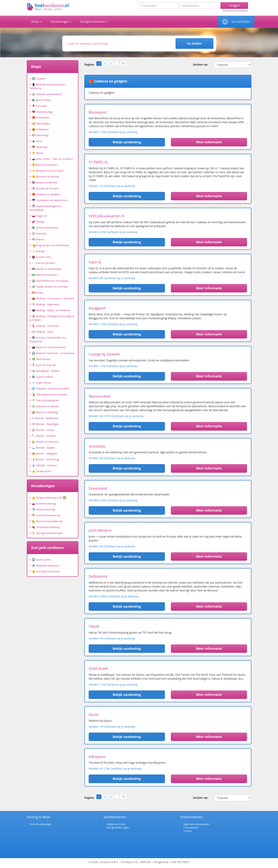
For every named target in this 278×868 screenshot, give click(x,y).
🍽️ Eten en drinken (44, 263)
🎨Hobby (38, 292)
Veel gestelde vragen (118, 828)
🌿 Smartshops (41, 359)
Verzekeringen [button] (61, 22)
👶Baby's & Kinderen (45, 165)
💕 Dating (38, 222)
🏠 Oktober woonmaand (47, 94)
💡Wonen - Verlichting (46, 459)
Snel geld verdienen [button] (94, 22)
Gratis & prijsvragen (41, 824)
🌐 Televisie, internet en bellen (51, 389)
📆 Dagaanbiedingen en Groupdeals (45, 208)
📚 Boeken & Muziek (45, 182)
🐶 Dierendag (40, 135)
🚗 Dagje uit (39, 216)
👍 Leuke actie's (42, 471)
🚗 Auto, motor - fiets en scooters (52, 159)
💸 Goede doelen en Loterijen (50, 287)
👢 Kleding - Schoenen (46, 326)
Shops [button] (36, 22)
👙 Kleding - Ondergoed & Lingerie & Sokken (52, 318)
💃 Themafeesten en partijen (50, 394)
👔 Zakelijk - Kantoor (45, 465)
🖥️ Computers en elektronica (50, 200)
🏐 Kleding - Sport (43, 332)
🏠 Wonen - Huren (43, 430)
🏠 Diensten (39, 233)
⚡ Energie (39, 251)
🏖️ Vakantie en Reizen (45, 406)
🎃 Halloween (40, 129)
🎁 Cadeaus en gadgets (46, 194)
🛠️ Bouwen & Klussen (45, 188)
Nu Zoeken (194, 43)
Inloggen (234, 5)
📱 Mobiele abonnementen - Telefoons (48, 86)
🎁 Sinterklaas (41, 118)
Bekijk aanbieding (127, 142)
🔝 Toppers (39, 79)
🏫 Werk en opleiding (45, 412)
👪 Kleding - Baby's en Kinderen (51, 310)
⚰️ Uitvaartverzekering (46, 527)
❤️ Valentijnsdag (42, 112)
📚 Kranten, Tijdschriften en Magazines (48, 339)
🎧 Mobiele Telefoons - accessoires (53, 353)
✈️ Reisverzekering (44, 509)
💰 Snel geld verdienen (46, 571)
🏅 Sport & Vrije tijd (44, 365)
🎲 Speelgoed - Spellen (46, 371)
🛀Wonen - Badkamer (45, 418)
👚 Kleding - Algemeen (46, 304)
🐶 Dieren (38, 239)
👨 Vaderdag (40, 147)
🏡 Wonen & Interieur (45, 442)
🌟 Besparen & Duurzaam (48, 171)
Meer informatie (209, 142)
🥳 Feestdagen (41, 123)
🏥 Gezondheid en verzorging (50, 281)
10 (123, 63)
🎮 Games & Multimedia (47, 269)
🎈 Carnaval (39, 106)
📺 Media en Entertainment (49, 347)
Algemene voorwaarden (197, 824)
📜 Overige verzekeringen (48, 533)
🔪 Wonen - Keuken (44, 436)
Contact (188, 831)
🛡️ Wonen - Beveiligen (46, 424)
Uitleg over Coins (116, 824)
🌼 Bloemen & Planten (46, 177)
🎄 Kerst (37, 141)
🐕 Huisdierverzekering (46, 515)
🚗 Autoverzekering (44, 503)
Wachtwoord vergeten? (236, 11)
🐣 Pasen (38, 153)
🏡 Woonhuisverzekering (47, 521)
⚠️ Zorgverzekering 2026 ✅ (49, 498)
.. (117, 63)
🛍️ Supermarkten (43, 377)
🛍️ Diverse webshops (45, 228)
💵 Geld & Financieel (45, 275)
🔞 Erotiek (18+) (42, 257)
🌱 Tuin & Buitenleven (46, 400)
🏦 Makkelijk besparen (46, 565)
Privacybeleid (191, 828)
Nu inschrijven (241, 22)
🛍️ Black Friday (41, 100)
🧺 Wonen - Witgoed (44, 453)
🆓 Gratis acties (41, 560)
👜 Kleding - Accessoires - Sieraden (53, 298)
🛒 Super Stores (42, 383)
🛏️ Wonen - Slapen (44, 448)
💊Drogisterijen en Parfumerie (51, 245)
